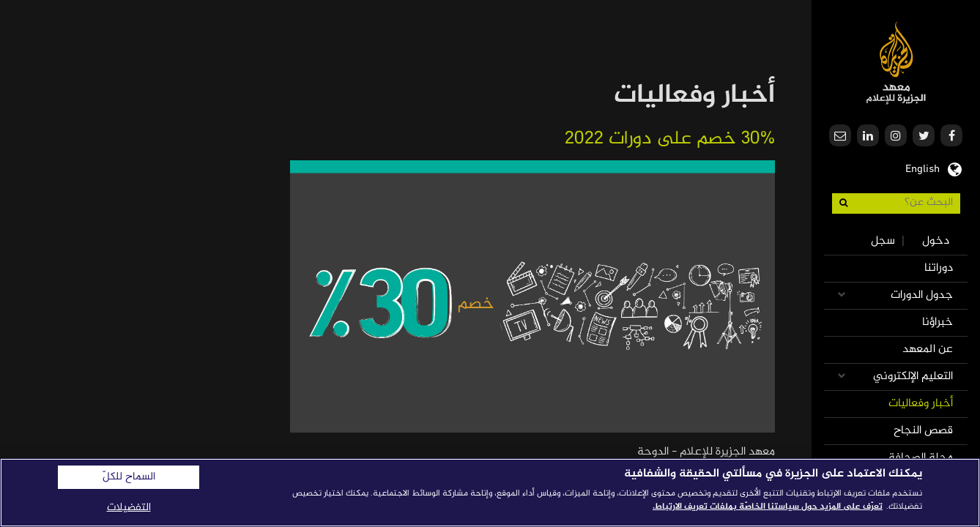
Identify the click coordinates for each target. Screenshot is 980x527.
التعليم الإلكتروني (913, 377)
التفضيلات (129, 508)
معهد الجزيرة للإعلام (896, 63)
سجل (883, 241)
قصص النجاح (923, 431)
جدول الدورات (922, 295)
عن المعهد (928, 350)
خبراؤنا (938, 322)
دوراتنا (939, 268)
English (923, 168)
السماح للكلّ (129, 477)
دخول (936, 241)
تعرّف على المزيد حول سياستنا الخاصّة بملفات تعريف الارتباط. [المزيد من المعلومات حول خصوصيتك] (768, 507)
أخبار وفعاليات (921, 404)
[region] (490, 493)
